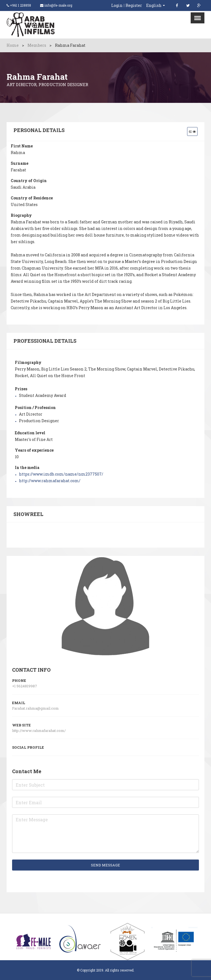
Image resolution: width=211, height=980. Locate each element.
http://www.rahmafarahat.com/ (50, 481)
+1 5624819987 (25, 686)
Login (117, 6)
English (154, 5)
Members (37, 45)
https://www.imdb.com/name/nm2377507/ (61, 474)
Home (13, 45)
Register (134, 6)
